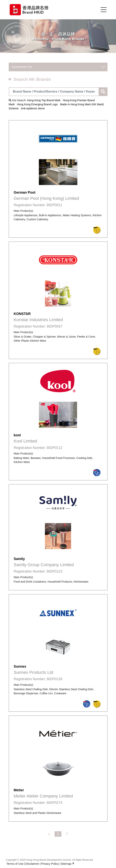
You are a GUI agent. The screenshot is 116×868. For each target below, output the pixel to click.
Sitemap (67, 864)
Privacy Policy (50, 864)
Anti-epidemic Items (33, 108)
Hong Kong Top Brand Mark (44, 100)
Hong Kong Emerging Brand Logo (37, 104)
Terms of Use (15, 864)
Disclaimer (32, 864)
